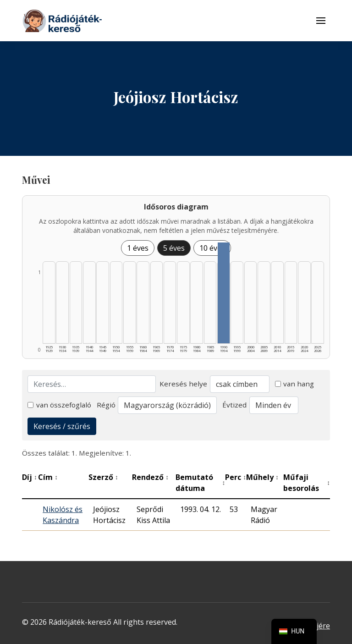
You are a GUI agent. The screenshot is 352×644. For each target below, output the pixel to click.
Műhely (262, 477)
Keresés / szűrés (62, 426)
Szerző (103, 477)
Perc (236, 477)
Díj (30, 477)
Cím (48, 477)
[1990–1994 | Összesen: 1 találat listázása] (224, 293)
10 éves (212, 248)
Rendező (150, 477)
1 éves (138, 248)
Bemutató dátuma (200, 483)
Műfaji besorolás (307, 483)
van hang (295, 384)
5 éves (174, 248)
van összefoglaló (59, 405)
